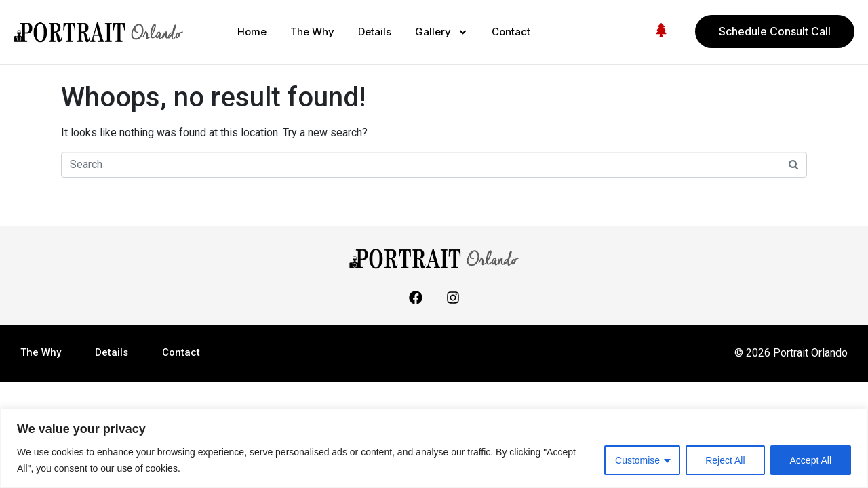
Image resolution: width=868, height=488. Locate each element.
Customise (637, 460)
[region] (434, 448)
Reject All (725, 460)
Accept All (811, 460)
